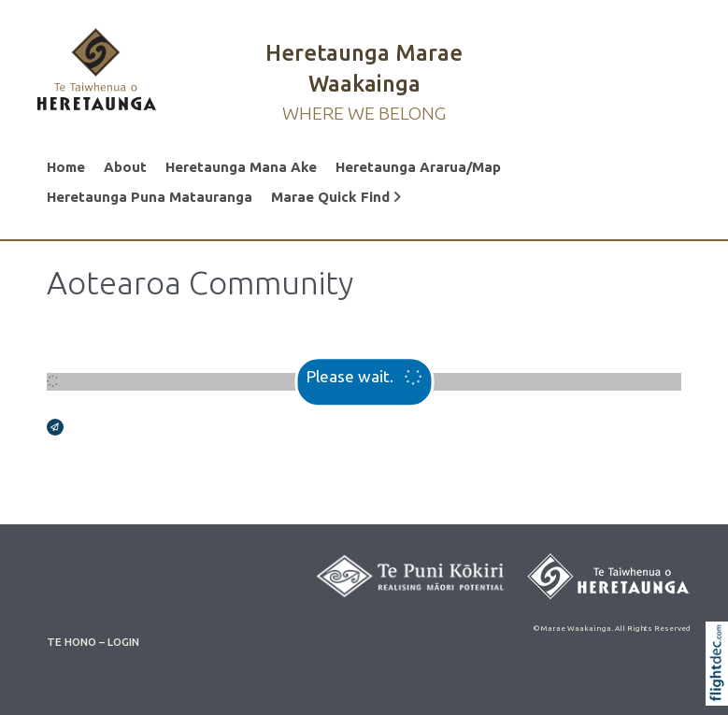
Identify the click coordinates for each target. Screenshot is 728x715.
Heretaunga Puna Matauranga (150, 197)
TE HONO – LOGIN (93, 642)
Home (66, 167)
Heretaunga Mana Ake (241, 167)
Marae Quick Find (336, 197)
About (125, 167)
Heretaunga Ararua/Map (418, 167)
